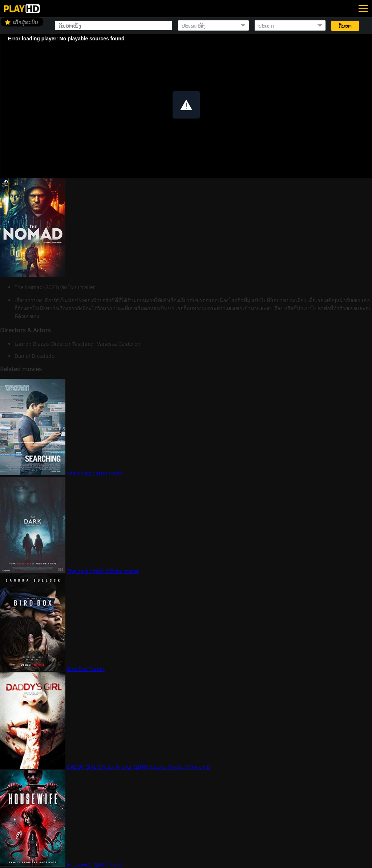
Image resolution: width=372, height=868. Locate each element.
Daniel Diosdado (35, 356)
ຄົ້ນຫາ (345, 26)
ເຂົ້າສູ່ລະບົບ (26, 22)
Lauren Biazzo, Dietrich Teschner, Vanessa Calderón (78, 344)
